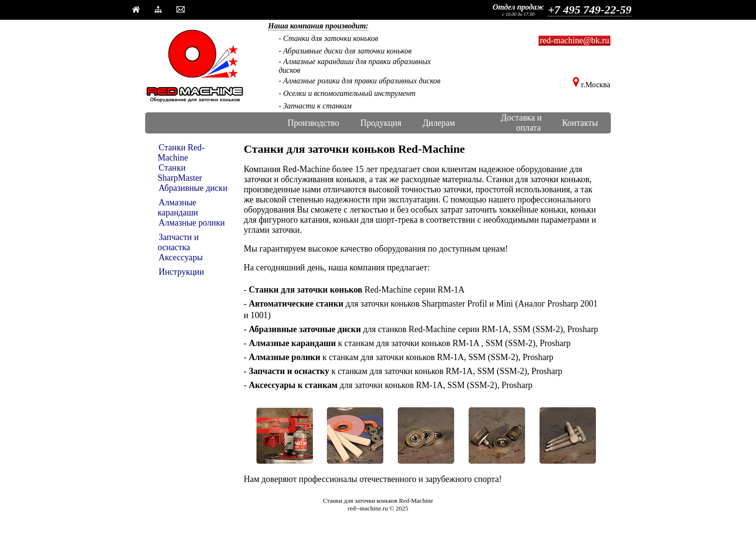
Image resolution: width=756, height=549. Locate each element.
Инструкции (181, 272)
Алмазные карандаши (178, 208)
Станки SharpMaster (180, 173)
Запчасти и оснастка (178, 242)
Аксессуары (181, 257)
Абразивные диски (193, 188)
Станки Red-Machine (181, 153)
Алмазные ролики (192, 223)
